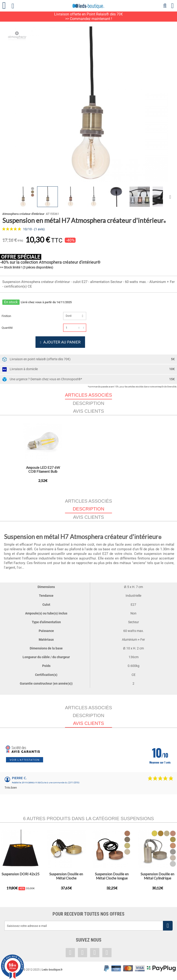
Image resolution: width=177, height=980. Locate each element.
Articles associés (88, 503)
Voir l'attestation (25, 762)
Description (89, 406)
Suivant (171, 197)
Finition (7, 316)
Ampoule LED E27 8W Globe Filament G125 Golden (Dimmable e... (89, 474)
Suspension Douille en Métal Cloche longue (112, 878)
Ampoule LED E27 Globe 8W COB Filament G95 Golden (43, 474)
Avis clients (88, 413)
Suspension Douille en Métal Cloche (66, 878)
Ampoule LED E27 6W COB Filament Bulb (134, 472)
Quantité (7, 328)
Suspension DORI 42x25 (21, 876)
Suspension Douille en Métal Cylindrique (157, 878)
